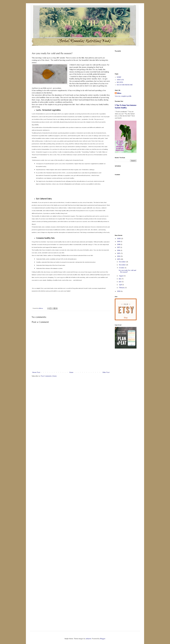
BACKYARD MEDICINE (125, 85)
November (123, 265)
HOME (119, 77)
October (122, 268)
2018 (119, 244)
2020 (119, 238)
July (120, 279)
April (121, 285)
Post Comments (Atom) (49, 376)
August (121, 276)
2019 (119, 242)
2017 (119, 247)
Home (71, 372)
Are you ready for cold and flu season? (127, 271)
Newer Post (36, 372)
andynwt (88, 639)
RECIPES (120, 82)
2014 (119, 256)
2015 (119, 253)
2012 (119, 291)
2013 (119, 259)
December (123, 262)
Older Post (106, 372)
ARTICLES (120, 80)
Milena (119, 93)
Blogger (103, 639)
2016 (119, 250)
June (120, 282)
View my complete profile (123, 96)
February (122, 288)
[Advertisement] (123, 385)
